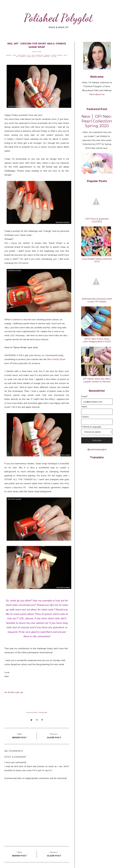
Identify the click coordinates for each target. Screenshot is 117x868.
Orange (23, 57)
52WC (15, 55)
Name (84, 407)
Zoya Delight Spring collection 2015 (97, 260)
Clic (29, 55)
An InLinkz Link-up (14, 692)
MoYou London (57, 55)
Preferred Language (91, 427)
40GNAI (9, 55)
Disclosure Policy (32, 713)
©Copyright (43, 713)
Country (85, 417)
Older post (54, 738)
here (54, 119)
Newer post (19, 738)
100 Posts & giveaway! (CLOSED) (97, 220)
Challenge (22, 55)
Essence (48, 55)
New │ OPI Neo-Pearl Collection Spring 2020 (97, 121)
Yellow (54, 57)
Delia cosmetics (37, 55)
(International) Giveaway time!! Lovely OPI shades (97, 300)
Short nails (31, 57)
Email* (84, 397)
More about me (97, 94)
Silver (39, 57)
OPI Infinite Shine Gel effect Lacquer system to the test (97, 380)
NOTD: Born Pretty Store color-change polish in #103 (97, 340)
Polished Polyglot (58, 18)
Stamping (46, 57)
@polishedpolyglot (97, 449)
